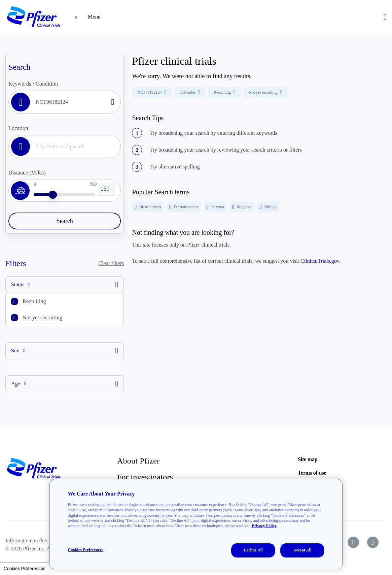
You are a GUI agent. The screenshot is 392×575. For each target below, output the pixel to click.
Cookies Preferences (25, 568)
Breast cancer (148, 207)
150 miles (190, 92)
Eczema (215, 207)
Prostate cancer (184, 207)
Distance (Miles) (27, 173)
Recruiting (34, 301)
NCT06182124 (152, 92)
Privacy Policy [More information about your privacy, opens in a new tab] (264, 526)
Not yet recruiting (42, 317)
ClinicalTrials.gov (320, 261)
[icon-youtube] (353, 542)
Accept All (302, 550)
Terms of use (312, 473)
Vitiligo (268, 207)
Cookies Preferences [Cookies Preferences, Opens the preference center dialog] (86, 550)
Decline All (253, 550)
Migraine (242, 207)
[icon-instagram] (373, 542)
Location (18, 128)
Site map (308, 459)
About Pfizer (138, 461)
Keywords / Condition (33, 84)
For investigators (145, 477)
